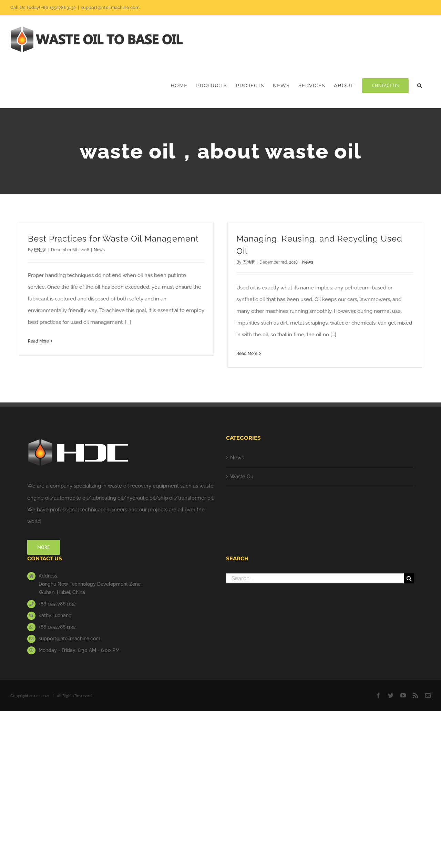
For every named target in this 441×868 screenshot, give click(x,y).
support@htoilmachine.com (110, 7)
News (99, 250)
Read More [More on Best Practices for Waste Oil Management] (38, 341)
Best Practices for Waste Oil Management (113, 239)
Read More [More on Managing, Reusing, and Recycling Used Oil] (247, 354)
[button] (420, 85)
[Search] (409, 578)
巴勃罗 (40, 250)
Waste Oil (242, 477)
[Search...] (315, 578)
